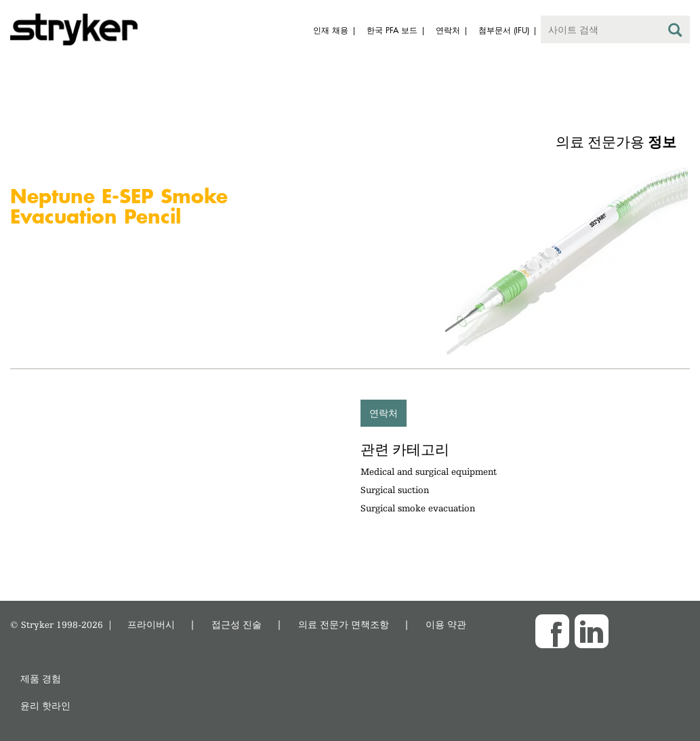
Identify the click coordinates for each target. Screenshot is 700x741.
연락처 (384, 413)
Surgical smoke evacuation (418, 508)
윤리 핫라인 (45, 705)
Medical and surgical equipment (429, 471)
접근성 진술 (236, 624)
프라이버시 (151, 624)
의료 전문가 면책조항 (344, 624)
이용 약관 (446, 624)
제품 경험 (41, 678)
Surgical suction (395, 490)
